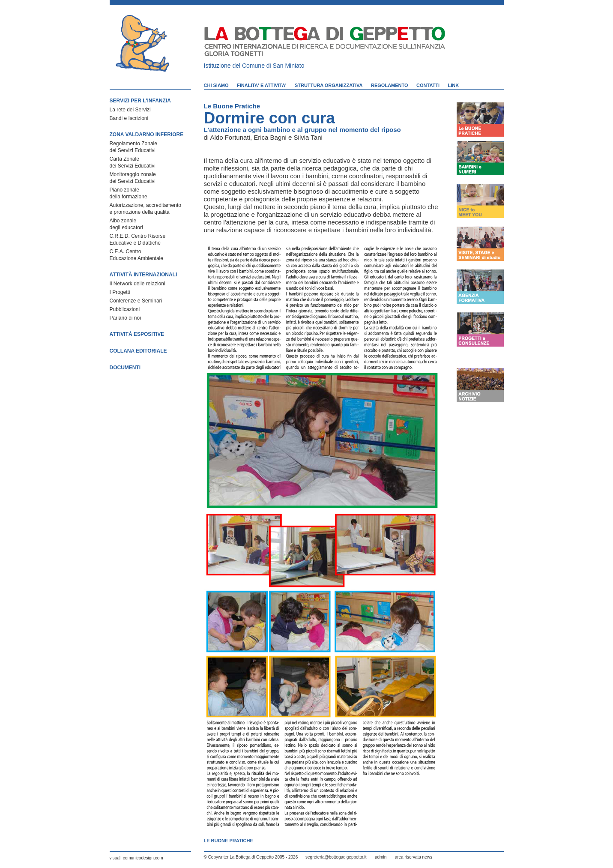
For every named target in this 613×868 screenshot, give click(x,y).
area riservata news (414, 857)
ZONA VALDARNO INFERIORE (147, 135)
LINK (453, 85)
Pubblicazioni (125, 309)
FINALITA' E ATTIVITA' (262, 85)
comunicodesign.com (143, 858)
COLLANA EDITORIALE (138, 351)
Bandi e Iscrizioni (129, 118)
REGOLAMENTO (390, 85)
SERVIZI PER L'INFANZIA (140, 101)
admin (381, 857)
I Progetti (120, 292)
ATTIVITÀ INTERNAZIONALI (144, 275)
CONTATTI (428, 85)
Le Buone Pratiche (232, 106)
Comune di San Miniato (273, 66)
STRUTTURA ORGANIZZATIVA (329, 85)
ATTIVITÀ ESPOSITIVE (137, 334)
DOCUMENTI (125, 368)
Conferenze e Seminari (136, 301)
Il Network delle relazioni (138, 284)
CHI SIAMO (216, 85)
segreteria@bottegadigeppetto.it (336, 857)
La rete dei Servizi (130, 110)
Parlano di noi (125, 318)
